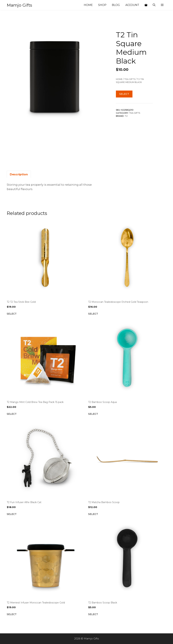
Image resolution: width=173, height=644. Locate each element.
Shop (102, 5)
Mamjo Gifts (19, 5)
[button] (162, 5)
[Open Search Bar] (154, 5)
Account (132, 5)
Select (124, 94)
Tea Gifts (130, 79)
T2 (126, 116)
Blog (116, 5)
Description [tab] (19, 174)
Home (88, 5)
